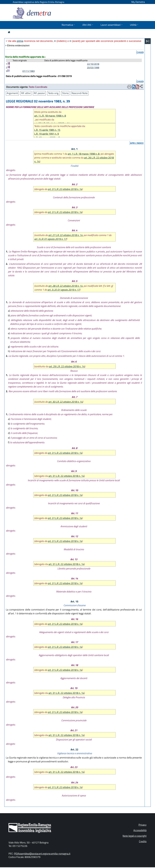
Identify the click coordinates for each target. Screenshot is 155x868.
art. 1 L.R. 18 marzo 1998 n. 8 (50, 116)
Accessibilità (140, 830)
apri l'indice (137, 143)
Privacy (142, 825)
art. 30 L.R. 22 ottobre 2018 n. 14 (65, 402)
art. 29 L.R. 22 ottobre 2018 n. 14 (67, 366)
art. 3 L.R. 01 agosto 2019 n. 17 (50, 239)
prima (20, 41)
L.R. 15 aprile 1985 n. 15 (47, 130)
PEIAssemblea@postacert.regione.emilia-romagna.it (42, 854)
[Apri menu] (148, 41)
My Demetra (138, 2)
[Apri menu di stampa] (129, 87)
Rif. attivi (26, 93)
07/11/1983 (29, 71)
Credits (143, 841)
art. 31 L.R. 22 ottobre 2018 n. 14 (65, 189)
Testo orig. (53, 93)
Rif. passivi (39, 93)
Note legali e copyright (135, 836)
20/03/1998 (93, 67)
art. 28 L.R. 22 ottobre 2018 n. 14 (65, 286)
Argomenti (12, 93)
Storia (65, 93)
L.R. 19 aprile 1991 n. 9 (47, 134)
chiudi (140, 52)
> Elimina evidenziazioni (17, 46)
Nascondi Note (80, 93)
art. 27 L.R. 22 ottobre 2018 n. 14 (65, 235)
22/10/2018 (93, 64)
